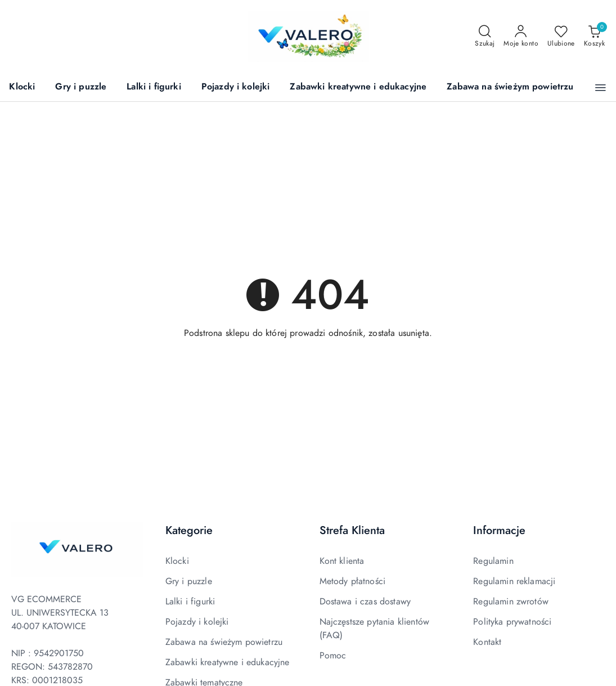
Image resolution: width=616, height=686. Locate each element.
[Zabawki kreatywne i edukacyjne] (358, 88)
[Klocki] (22, 88)
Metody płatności (353, 581)
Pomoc (333, 656)
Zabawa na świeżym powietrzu (224, 642)
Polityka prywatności (512, 622)
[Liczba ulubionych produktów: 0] (561, 37)
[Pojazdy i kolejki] (236, 88)
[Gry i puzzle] (81, 88)
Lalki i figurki (190, 602)
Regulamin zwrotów (511, 602)
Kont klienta (342, 561)
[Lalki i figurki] (154, 88)
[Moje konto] (521, 37)
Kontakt (487, 642)
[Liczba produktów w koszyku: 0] (594, 37)
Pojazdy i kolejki (197, 622)
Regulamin (493, 561)
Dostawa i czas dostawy (365, 602)
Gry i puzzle (189, 581)
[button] (601, 88)
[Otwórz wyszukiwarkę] (485, 37)
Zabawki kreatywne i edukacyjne (228, 662)
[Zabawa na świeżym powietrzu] (510, 88)
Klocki (177, 561)
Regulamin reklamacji (514, 581)
